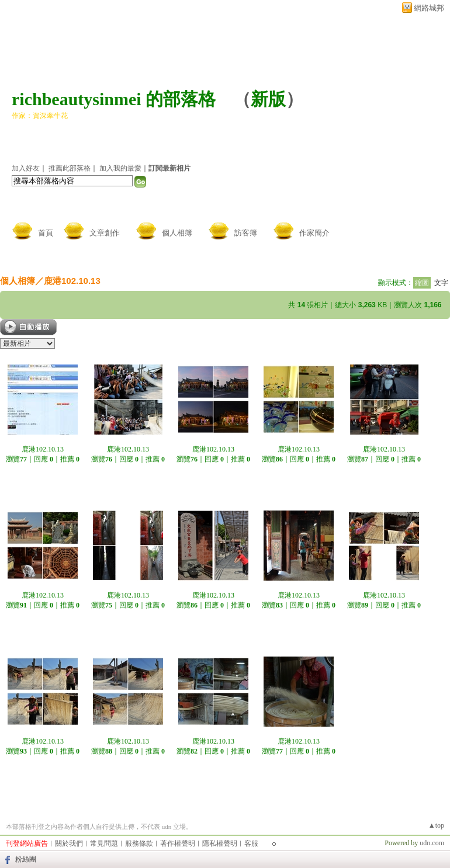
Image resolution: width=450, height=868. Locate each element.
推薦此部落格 (70, 168)
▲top (436, 825)
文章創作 (105, 233)
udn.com (432, 843)
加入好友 (26, 168)
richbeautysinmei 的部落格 (114, 99)
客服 (251, 843)
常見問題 (104, 843)
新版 (268, 99)
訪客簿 (246, 233)
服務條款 (139, 843)
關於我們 (69, 843)
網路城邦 (429, 8)
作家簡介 (314, 233)
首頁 (46, 233)
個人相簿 (177, 233)
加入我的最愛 (120, 168)
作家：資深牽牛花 (40, 116)
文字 (441, 283)
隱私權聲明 (220, 843)
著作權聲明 (178, 843)
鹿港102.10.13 (72, 281)
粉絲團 (26, 859)
